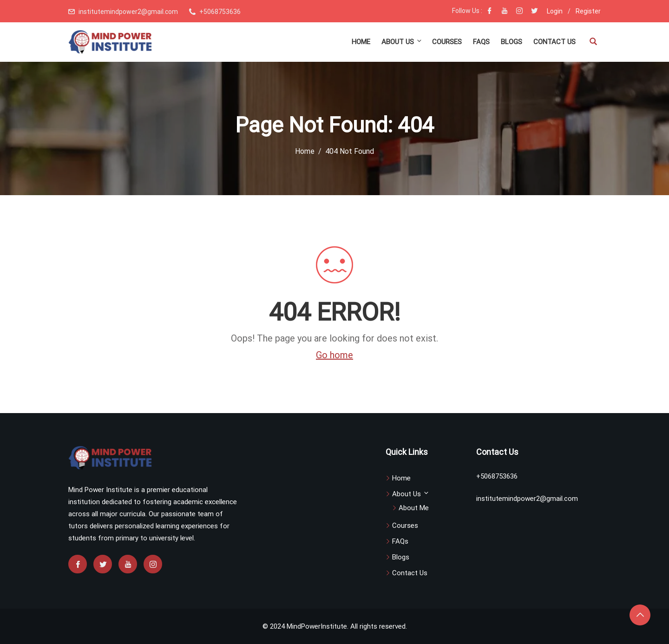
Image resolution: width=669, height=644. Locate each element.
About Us (402, 42)
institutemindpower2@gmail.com (128, 12)
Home (361, 42)
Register (588, 11)
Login (555, 11)
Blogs (512, 42)
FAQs (481, 42)
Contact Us (554, 42)
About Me (414, 508)
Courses (447, 42)
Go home (334, 355)
